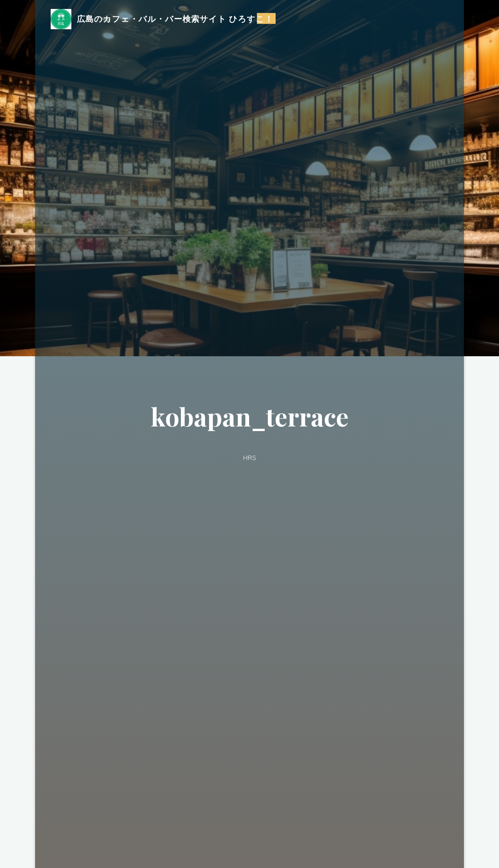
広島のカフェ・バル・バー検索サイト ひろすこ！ (175, 18)
